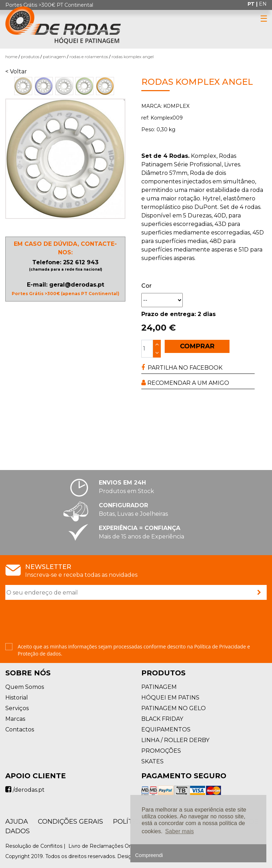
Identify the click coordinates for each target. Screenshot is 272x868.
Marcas (15, 719)
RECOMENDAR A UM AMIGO (185, 383)
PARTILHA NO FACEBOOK (182, 368)
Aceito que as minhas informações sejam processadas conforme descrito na (134, 650)
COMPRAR (197, 346)
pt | (253, 4)
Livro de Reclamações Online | (107, 846)
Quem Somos (25, 687)
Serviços (17, 708)
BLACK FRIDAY (162, 719)
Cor (146, 286)
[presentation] (59, 622)
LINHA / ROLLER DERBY (175, 740)
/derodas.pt (25, 790)
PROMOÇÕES (161, 751)
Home (11, 57)
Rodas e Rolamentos (89, 57)
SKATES (152, 761)
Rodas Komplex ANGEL (133, 57)
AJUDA (17, 822)
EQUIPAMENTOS (166, 729)
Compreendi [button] (149, 855)
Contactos (20, 729)
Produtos (30, 57)
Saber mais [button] (179, 831)
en (263, 4)
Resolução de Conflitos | (36, 846)
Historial (17, 698)
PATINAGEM (54, 57)
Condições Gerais (70, 822)
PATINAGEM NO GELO (174, 708)
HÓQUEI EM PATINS (170, 698)
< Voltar (16, 71)
